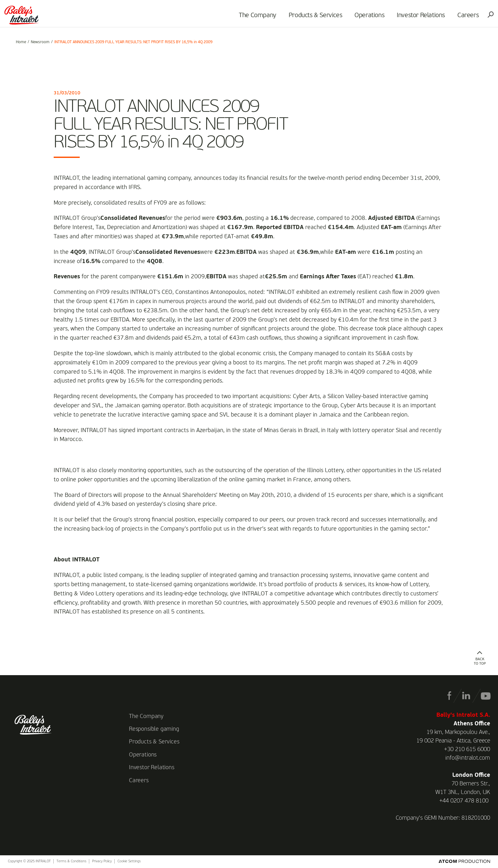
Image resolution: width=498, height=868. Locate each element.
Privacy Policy (102, 861)
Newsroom (40, 42)
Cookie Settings (129, 861)
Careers (459, 18)
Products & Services (306, 18)
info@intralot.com (468, 758)
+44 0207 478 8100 (464, 801)
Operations (360, 18)
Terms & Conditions (71, 861)
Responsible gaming (154, 729)
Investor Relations (412, 18)
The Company (248, 18)
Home (21, 42)
